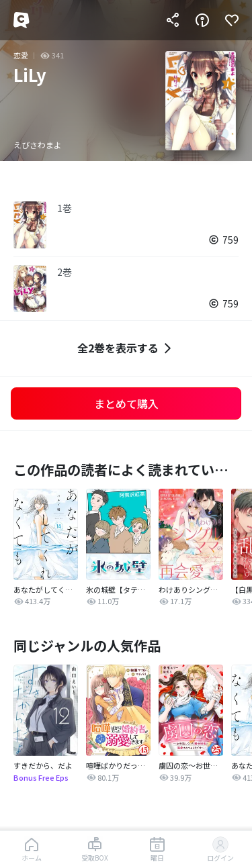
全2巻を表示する (126, 348)
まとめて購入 (126, 403)
